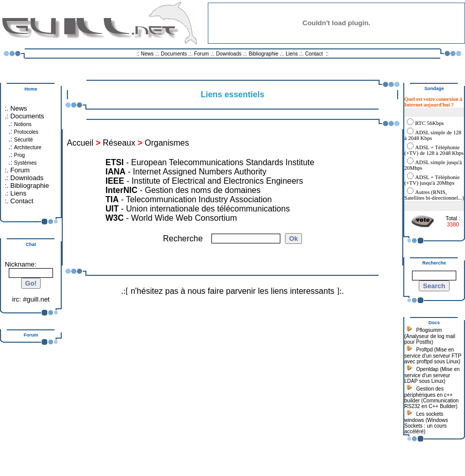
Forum (201, 54)
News (147, 54)
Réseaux (119, 143)
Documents (174, 54)
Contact (314, 54)
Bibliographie (263, 54)
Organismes (167, 143)
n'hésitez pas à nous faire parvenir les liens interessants (232, 291)
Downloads (229, 54)
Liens (292, 54)
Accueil (80, 143)
